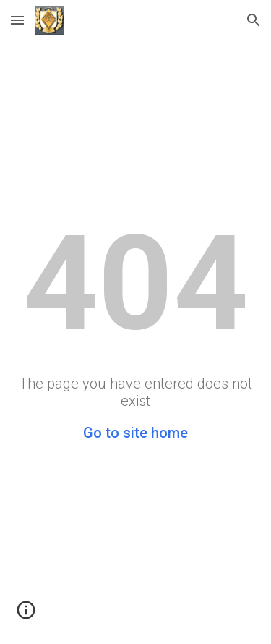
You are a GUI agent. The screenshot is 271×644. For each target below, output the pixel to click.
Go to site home (135, 433)
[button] (17, 20)
